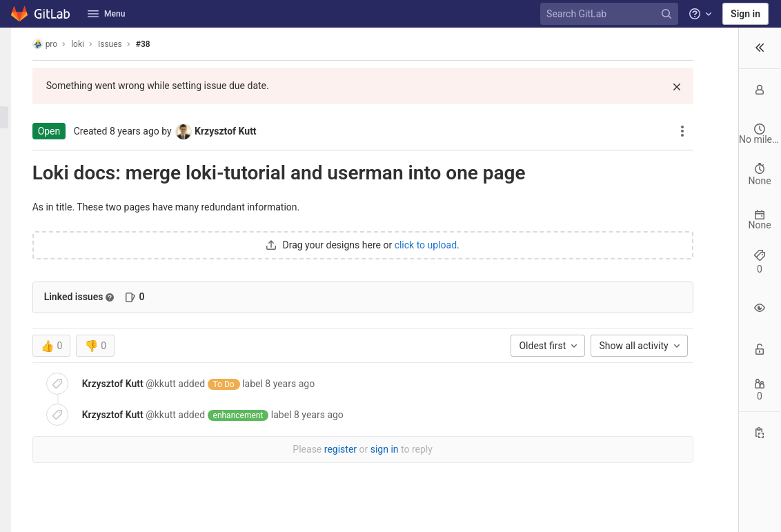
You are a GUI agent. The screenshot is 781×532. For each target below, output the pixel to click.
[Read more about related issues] (122, 297)
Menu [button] (106, 14)
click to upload (370, 245)
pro (57, 44)
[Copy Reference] (760, 434)
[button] (17, 515)
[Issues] (17, 117)
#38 (155, 44)
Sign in (745, 14)
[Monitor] (17, 163)
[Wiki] (17, 208)
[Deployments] (17, 140)
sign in (329, 449)
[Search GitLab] (611, 14)
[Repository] (17, 95)
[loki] (17, 44)
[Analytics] (17, 186)
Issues (122, 44)
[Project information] (17, 72)
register (285, 449)
